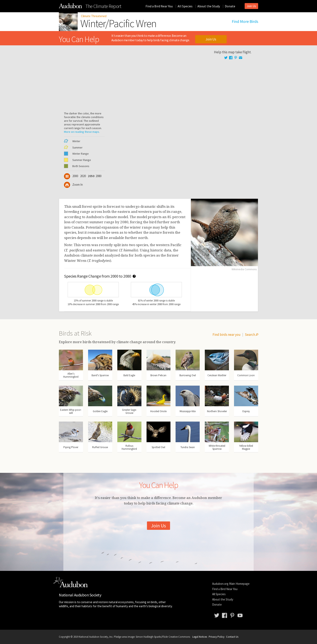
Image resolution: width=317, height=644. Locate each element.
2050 (91, 176)
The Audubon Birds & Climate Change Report (70, 6)
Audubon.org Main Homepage (231, 584)
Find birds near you (227, 335)
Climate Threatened (94, 16)
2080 (99, 176)
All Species (185, 6)
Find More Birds (245, 21)
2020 (83, 176)
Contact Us (232, 637)
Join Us (251, 6)
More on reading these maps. (82, 132)
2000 (75, 176)
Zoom (73, 185)
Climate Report (103, 6)
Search (251, 335)
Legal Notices (200, 637)
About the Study (209, 6)
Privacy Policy (217, 637)
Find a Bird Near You (159, 6)
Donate (230, 6)
